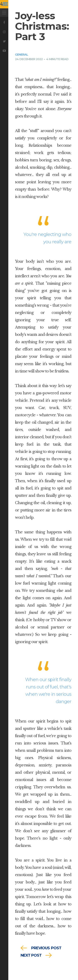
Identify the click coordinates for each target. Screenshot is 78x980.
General (22, 55)
